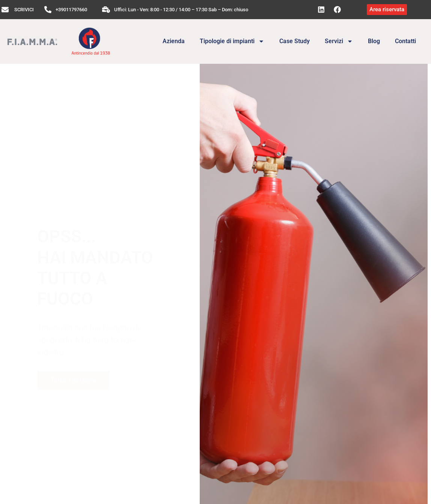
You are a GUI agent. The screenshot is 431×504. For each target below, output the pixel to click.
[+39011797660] (48, 10)
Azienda (174, 41)
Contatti (405, 41)
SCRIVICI (24, 10)
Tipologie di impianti (232, 41)
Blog (374, 41)
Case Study (295, 41)
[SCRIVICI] (5, 10)
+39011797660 (71, 10)
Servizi (339, 41)
